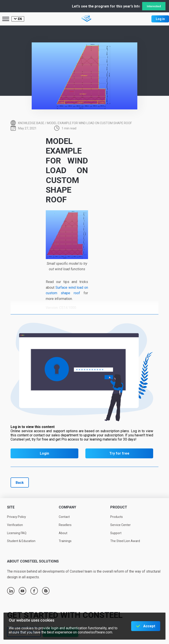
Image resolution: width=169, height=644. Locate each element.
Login (44, 453)
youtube (22, 591)
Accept (149, 626)
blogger (46, 591)
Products (117, 517)
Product (119, 507)
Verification (15, 525)
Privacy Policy (17, 517)
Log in (160, 19)
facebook (34, 591)
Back (20, 483)
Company (67, 507)
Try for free (119, 453)
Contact (64, 517)
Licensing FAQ (17, 533)
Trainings (65, 541)
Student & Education (21, 541)
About (63, 533)
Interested (154, 6)
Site (11, 507)
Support (116, 533)
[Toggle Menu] (6, 19)
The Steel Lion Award (125, 541)
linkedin (11, 591)
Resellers (65, 525)
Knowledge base (31, 123)
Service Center (120, 525)
